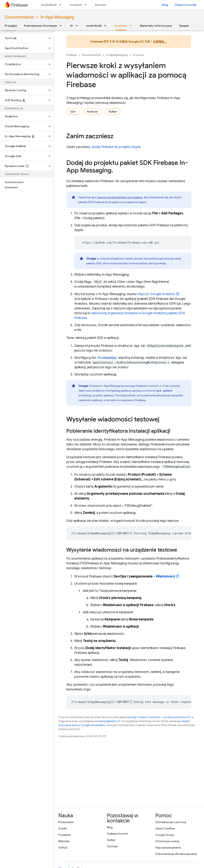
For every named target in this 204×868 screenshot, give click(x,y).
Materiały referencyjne (156, 26)
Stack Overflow (165, 828)
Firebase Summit (118, 834)
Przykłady (65, 835)
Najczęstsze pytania (168, 848)
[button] (24, 38)
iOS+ (73, 112)
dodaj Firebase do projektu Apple (116, 147)
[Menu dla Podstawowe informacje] (62, 26)
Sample (184, 26)
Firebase (72, 55)
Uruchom (76, 5)
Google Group (165, 835)
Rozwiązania (103, 5)
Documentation (19, 17)
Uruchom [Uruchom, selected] (121, 26)
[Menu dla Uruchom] (87, 5)
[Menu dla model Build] (61, 5)
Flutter (113, 112)
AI (72, 26)
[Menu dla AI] (78, 26)
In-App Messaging (57, 17)
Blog (165, 5)
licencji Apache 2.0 (109, 721)
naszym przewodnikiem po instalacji (120, 197)
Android (92, 112)
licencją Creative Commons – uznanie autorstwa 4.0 (159, 717)
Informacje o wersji (167, 841)
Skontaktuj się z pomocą (171, 822)
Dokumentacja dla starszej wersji (176, 854)
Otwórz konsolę (185, 5)
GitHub (63, 848)
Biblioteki (64, 841)
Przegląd (11, 26)
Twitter (111, 840)
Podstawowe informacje (40, 26)
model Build (49, 5)
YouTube (112, 846)
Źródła (63, 828)
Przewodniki (66, 822)
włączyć (156, 294)
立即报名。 (160, 42)
